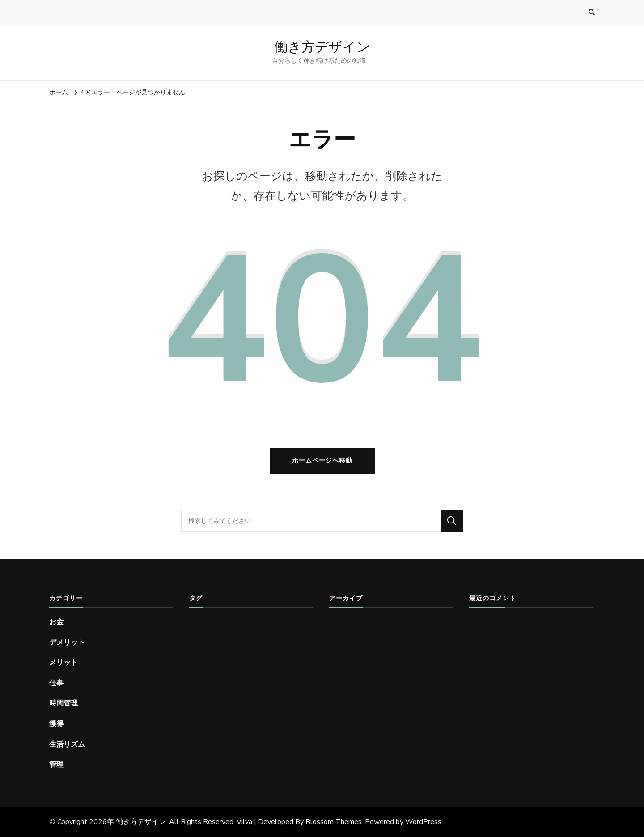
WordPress (423, 822)
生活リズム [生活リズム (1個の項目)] (214, 699)
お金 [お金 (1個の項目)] (204, 626)
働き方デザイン (322, 47)
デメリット (67, 642)
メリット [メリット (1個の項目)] (211, 650)
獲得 (56, 724)
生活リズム (67, 744)
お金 (56, 622)
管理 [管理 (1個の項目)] (258, 699)
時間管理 (64, 703)
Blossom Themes (334, 822)
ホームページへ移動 (322, 461)
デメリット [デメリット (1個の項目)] (248, 626)
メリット (64, 663)
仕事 (56, 683)
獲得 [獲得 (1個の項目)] (252, 674)
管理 (56, 765)
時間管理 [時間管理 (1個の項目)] (211, 674)
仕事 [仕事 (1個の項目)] (252, 650)
